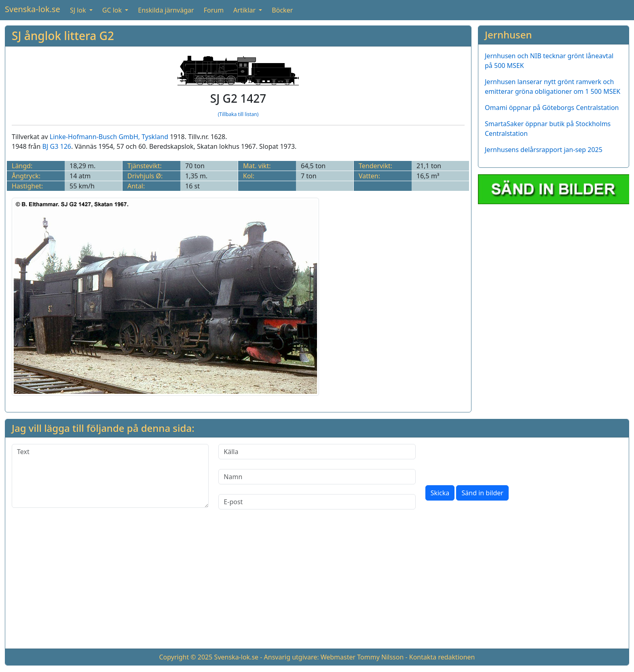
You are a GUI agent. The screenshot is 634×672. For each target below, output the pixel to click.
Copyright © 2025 (186, 657)
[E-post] (317, 502)
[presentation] (487, 460)
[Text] (110, 476)
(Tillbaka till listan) (238, 114)
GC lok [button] (113, 10)
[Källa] (317, 452)
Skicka (440, 493)
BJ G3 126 (57, 146)
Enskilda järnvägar (166, 10)
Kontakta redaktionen (442, 657)
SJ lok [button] (79, 10)
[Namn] (317, 477)
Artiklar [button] (245, 10)
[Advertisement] (317, 585)
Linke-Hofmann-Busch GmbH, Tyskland (109, 137)
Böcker (282, 10)
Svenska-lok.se (33, 9)
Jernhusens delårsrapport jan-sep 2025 (544, 150)
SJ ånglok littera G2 (63, 36)
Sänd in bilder (482, 493)
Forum (214, 10)
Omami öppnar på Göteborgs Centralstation (552, 108)
